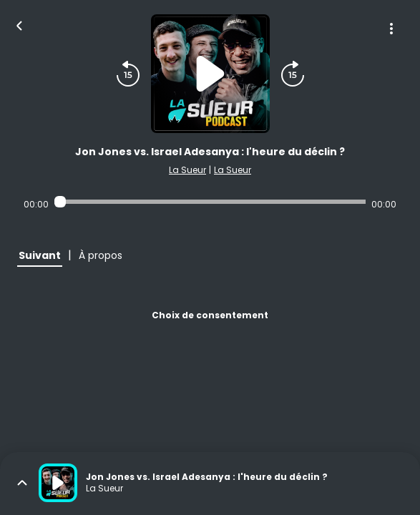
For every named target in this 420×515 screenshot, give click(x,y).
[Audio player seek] (210, 202)
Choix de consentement (210, 315)
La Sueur (187, 170)
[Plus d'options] (391, 29)
